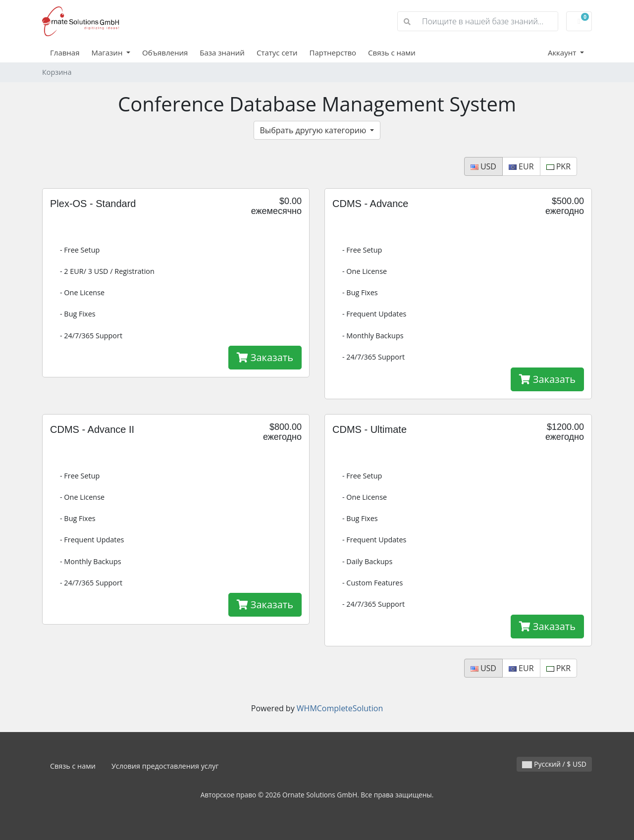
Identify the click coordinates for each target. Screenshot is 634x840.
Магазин (108, 52)
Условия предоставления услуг (165, 766)
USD (483, 166)
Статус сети (277, 52)
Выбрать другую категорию (314, 130)
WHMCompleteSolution (340, 708)
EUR (521, 166)
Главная (65, 52)
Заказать (265, 357)
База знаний (222, 52)
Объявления (165, 52)
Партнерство (333, 52)
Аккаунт (563, 52)
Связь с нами (392, 52)
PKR (558, 166)
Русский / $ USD (554, 764)
